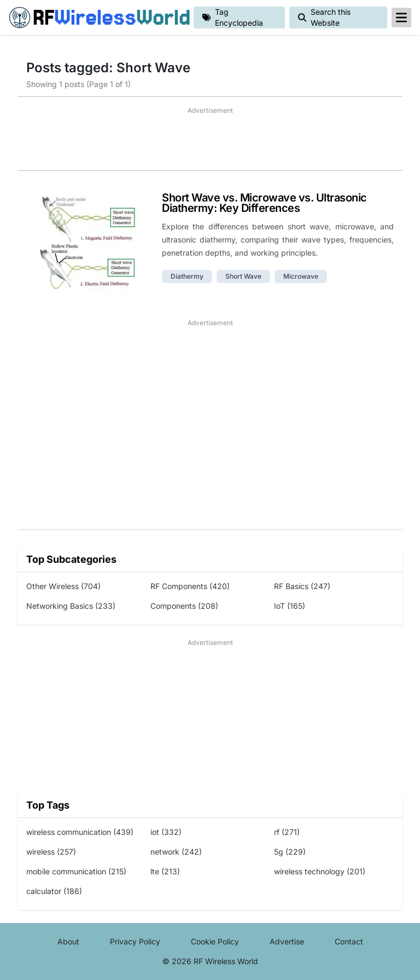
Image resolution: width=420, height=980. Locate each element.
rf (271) (287, 832)
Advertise (287, 941)
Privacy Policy (135, 941)
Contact (349, 941)
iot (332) (166, 832)
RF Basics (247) (302, 586)
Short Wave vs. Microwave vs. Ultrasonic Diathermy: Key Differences (264, 203)
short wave (243, 276)
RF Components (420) (190, 586)
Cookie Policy (215, 941)
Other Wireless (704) (63, 586)
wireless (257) (51, 852)
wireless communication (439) (80, 832)
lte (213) (165, 871)
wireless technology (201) (320, 871)
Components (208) (184, 606)
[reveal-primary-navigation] (401, 18)
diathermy (187, 276)
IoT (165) (290, 606)
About (68, 941)
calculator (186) (54, 891)
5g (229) (290, 852)
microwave (301, 276)
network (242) (176, 852)
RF (97, 18)
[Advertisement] (210, 143)
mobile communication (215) (76, 871)
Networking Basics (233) (71, 606)
